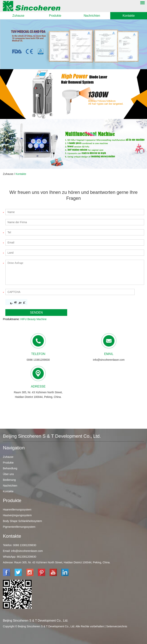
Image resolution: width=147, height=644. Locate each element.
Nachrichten (92, 16)
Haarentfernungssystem (17, 510)
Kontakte (129, 16)
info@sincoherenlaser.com (109, 360)
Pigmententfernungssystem (19, 527)
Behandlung (10, 468)
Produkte (55, 16)
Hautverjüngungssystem (17, 515)
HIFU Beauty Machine (33, 319)
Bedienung (9, 480)
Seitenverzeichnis (117, 626)
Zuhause (18, 16)
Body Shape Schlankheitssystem (22, 521)
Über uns (8, 474)
